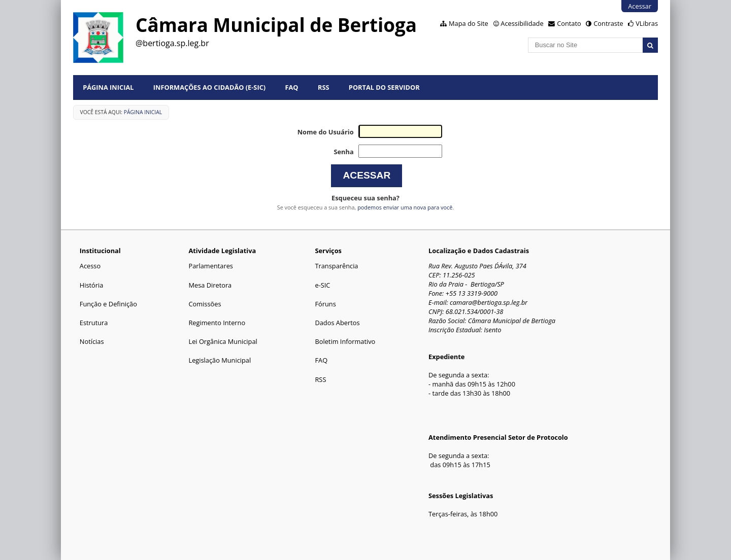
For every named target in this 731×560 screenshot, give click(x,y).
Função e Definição (108, 304)
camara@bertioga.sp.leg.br (489, 302)
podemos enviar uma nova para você (405, 207)
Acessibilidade (522, 23)
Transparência (336, 266)
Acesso (90, 266)
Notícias (92, 341)
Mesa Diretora (210, 285)
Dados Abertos (337, 323)
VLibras (647, 23)
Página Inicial (108, 87)
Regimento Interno (217, 323)
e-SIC (322, 285)
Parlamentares (210, 266)
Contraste (608, 23)
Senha (343, 152)
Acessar (640, 6)
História (92, 285)
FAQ (292, 87)
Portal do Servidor (384, 87)
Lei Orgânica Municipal (223, 341)
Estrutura (94, 323)
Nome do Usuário (326, 132)
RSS (324, 87)
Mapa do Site (469, 23)
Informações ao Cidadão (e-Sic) (209, 87)
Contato (569, 23)
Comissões (205, 304)
